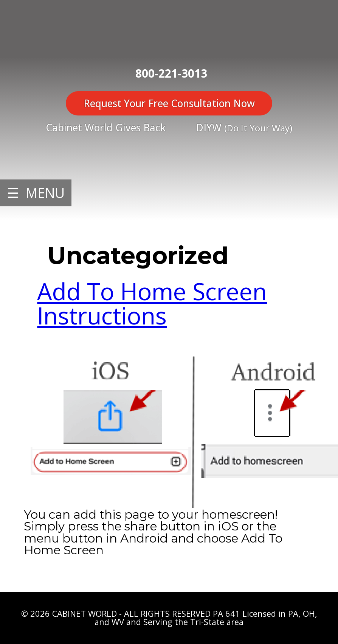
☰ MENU (36, 193)
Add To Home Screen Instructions (152, 303)
